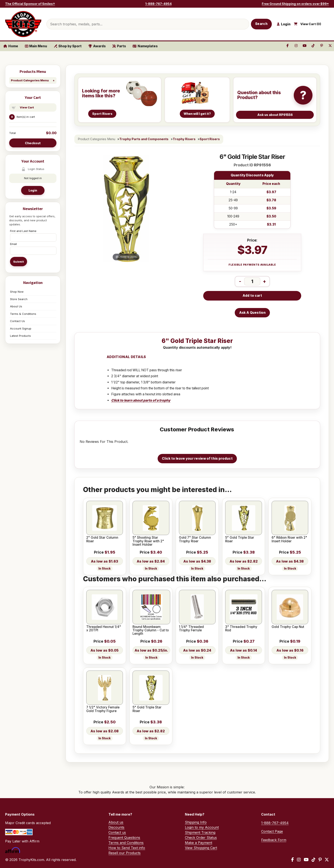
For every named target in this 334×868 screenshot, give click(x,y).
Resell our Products (125, 853)
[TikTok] (314, 860)
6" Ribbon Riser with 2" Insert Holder (289, 539)
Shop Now (17, 292)
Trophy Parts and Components (144, 139)
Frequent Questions (124, 838)
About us (116, 822)
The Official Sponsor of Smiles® (30, 4)
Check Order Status (201, 838)
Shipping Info (196, 822)
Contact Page (272, 831)
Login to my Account (202, 827)
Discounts (116, 827)
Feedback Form (274, 840)
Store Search (19, 299)
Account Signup (21, 328)
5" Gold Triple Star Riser (240, 539)
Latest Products (20, 336)
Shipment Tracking (200, 832)
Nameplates (145, 46)
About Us (16, 306)
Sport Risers (210, 139)
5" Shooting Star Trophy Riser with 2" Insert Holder (148, 541)
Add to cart (252, 296)
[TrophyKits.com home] (23, 24)
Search (261, 24)
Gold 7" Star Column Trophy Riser (195, 539)
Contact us (117, 832)
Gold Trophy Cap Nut (288, 627)
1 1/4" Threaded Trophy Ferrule (191, 629)
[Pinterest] (320, 860)
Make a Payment (199, 843)
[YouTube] (306, 860)
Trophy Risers (184, 139)
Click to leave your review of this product (197, 458)
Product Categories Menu (30, 80)
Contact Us (17, 321)
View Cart (27, 107)
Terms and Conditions (126, 843)
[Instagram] (299, 860)
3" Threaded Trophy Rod (241, 629)
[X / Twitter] (327, 860)
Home (11, 46)
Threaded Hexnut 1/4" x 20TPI (104, 629)
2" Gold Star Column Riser (102, 539)
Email (13, 244)
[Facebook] (293, 860)
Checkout (33, 143)
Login (33, 190)
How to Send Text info (127, 848)
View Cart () (311, 24)
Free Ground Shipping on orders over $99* (295, 4)
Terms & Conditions (23, 314)
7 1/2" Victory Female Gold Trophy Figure (103, 709)
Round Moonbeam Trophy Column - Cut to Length (151, 630)
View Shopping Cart (201, 848)
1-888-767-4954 (158, 4)
